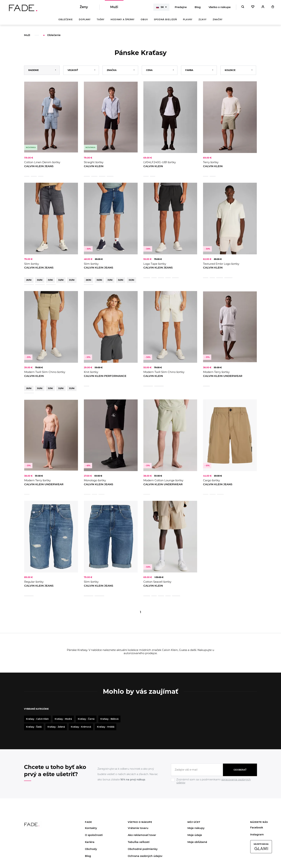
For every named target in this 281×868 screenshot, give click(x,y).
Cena (149, 70)
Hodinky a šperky (123, 20)
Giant (270, 852)
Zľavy (203, 20)
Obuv (144, 20)
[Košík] (273, 7)
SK (160, 7)
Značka (112, 70)
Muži (114, 7)
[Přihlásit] (263, 7)
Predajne (181, 7)
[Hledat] (243, 7)
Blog (198, 7)
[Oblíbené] (253, 7)
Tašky (101, 20)
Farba (189, 70)
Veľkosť (73, 70)
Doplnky (85, 20)
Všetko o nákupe (220, 7)
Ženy (84, 7)
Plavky (188, 20)
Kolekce (230, 70)
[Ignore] (214, 736)
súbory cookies (100, 852)
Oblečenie (66, 20)
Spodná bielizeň (165, 20)
